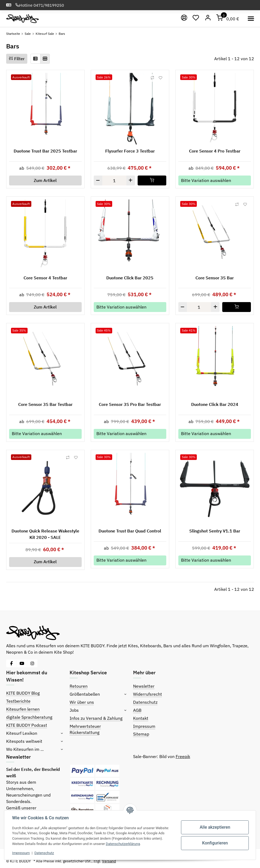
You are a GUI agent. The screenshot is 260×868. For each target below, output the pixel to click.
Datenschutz (145, 702)
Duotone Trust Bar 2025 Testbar (45, 151)
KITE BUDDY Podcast (27, 725)
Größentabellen (85, 694)
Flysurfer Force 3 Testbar (130, 151)
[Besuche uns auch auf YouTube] (22, 663)
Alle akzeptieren (215, 827)
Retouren (79, 686)
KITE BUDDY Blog (23, 693)
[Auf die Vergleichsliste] (152, 78)
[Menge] (114, 180)
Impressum (144, 726)
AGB (137, 710)
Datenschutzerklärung (123, 844)
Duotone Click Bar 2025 (130, 278)
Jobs (74, 710)
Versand (109, 861)
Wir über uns (82, 702)
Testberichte (18, 701)
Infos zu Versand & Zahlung (96, 718)
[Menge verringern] (98, 180)
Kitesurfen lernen (23, 709)
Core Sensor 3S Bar (215, 278)
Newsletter (144, 686)
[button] (35, 59)
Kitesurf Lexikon (22, 733)
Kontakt (141, 718)
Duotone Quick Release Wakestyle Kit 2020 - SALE (45, 534)
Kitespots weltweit (24, 741)
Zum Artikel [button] (45, 180)
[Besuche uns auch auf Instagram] (32, 663)
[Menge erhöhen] (131, 180)
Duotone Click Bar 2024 (215, 404)
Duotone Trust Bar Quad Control (130, 531)
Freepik (183, 756)
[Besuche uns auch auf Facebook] (12, 663)
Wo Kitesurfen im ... (25, 749)
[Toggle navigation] (251, 19)
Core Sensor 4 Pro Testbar (215, 151)
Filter (17, 59)
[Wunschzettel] (196, 19)
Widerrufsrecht (148, 694)
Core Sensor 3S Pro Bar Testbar (130, 404)
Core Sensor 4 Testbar (45, 278)
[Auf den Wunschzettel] (160, 78)
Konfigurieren (215, 843)
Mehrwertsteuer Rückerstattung (85, 729)
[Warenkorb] (228, 19)
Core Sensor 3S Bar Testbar (45, 404)
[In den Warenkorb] (152, 180)
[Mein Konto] (208, 19)
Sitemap (141, 734)
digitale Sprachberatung (29, 717)
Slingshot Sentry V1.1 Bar (215, 531)
